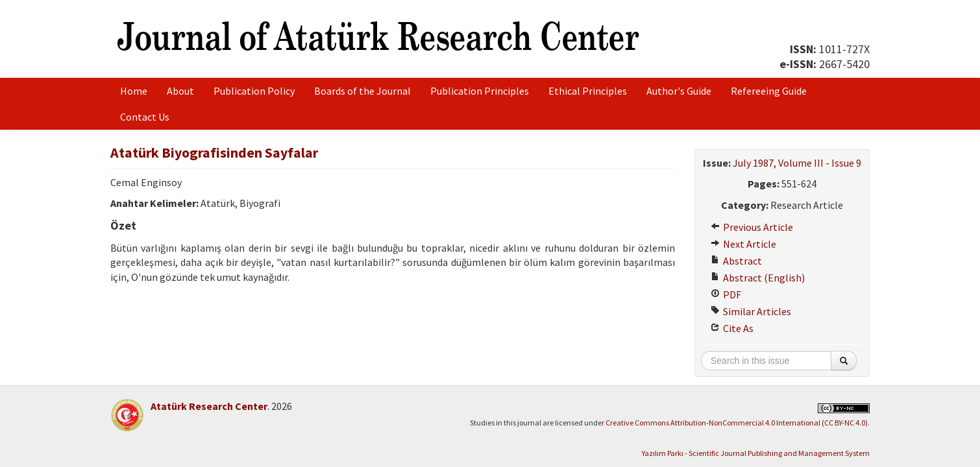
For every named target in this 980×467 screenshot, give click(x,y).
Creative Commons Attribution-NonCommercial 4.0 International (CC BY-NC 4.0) (737, 423)
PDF (726, 294)
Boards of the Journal (362, 91)
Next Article (743, 244)
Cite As (732, 328)
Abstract (736, 261)
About (180, 91)
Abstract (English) (758, 278)
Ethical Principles (588, 91)
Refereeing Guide (769, 91)
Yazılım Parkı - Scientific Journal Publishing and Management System (756, 453)
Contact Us (145, 117)
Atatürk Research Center (209, 406)
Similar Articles (751, 311)
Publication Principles (480, 91)
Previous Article (752, 227)
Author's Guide (679, 91)
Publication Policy (254, 91)
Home (134, 91)
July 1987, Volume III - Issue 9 (797, 163)
